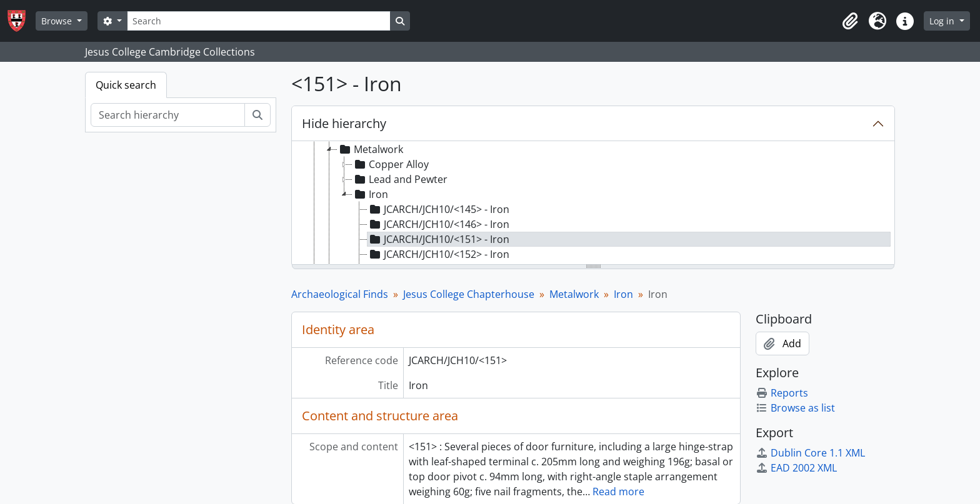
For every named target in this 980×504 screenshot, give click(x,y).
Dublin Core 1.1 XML (810, 453)
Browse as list (795, 408)
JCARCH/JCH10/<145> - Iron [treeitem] (438, 209)
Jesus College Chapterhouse (469, 294)
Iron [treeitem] (370, 194)
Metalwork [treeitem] (370, 149)
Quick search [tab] (126, 85)
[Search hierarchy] (168, 115)
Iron (623, 294)
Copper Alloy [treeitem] (391, 164)
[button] (850, 21)
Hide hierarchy (344, 123)
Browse (58, 21)
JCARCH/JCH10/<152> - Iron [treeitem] (438, 254)
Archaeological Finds (340, 294)
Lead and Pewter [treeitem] (400, 179)
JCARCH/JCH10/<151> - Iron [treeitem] (438, 239)
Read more (618, 492)
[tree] (593, 204)
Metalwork (574, 294)
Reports (782, 393)
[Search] (259, 21)
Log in (943, 21)
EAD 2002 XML (796, 468)
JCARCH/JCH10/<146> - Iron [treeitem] (438, 224)
